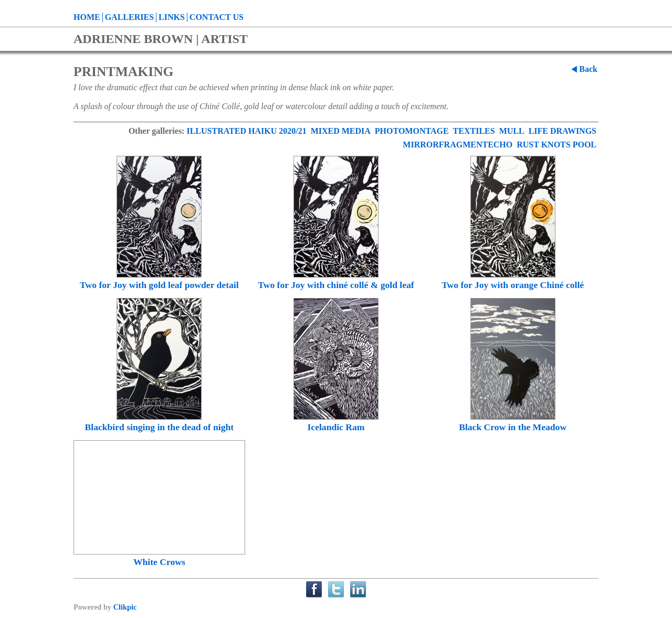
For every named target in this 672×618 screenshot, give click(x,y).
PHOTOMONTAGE (412, 131)
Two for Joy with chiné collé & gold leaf (336, 285)
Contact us (217, 17)
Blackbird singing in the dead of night (160, 427)
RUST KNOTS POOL (556, 145)
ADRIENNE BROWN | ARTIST (161, 39)
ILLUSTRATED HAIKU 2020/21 (246, 131)
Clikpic (125, 607)
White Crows (159, 562)
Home (87, 17)
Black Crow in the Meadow (513, 427)
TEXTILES (474, 131)
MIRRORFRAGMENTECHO (458, 145)
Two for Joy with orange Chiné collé (513, 285)
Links (172, 17)
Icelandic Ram (336, 427)
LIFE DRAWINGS (563, 131)
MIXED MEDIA (341, 131)
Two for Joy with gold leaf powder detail (159, 285)
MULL (512, 131)
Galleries (129, 17)
